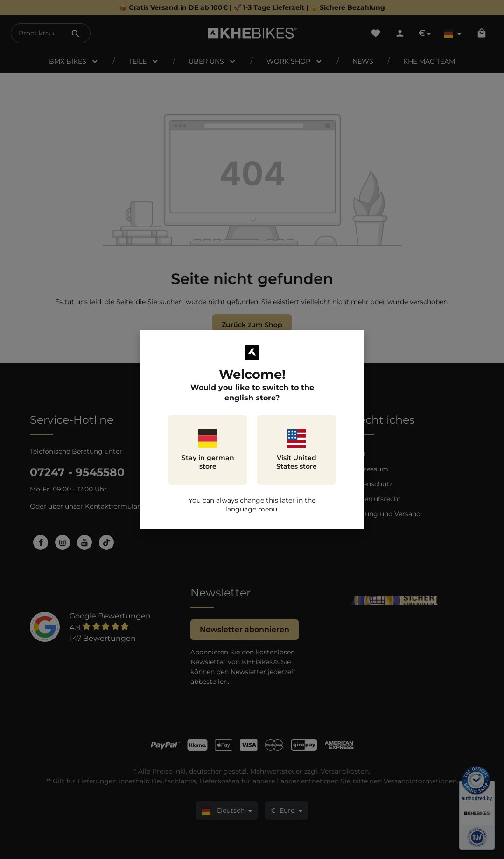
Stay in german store (208, 450)
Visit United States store (297, 450)
